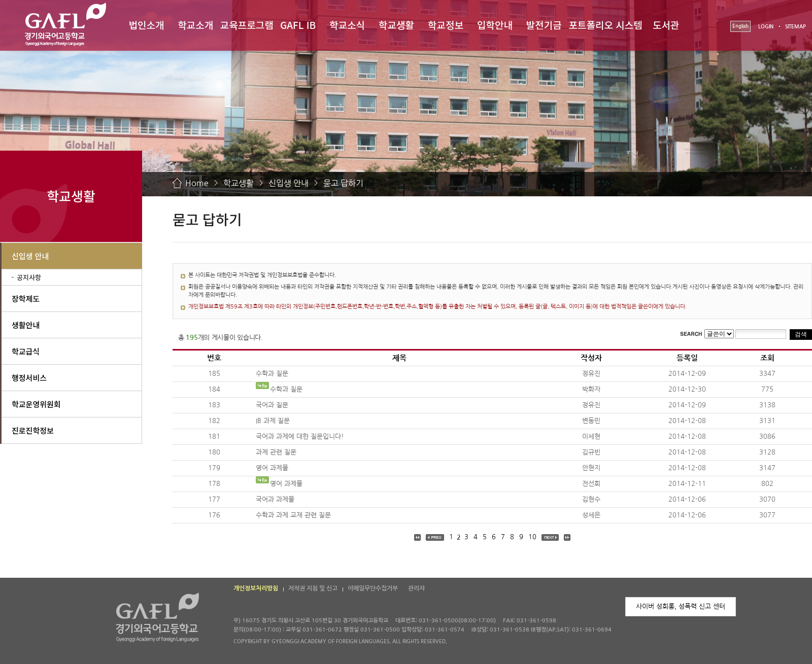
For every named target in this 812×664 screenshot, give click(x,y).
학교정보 (446, 25)
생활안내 (26, 325)
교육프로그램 (247, 25)
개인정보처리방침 (256, 588)
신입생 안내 (289, 183)
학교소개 (195, 25)
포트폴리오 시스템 (606, 25)
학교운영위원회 (36, 404)
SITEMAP (796, 27)
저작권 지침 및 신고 (313, 588)
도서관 (666, 25)
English (740, 26)
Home (197, 183)
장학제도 (26, 299)
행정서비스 (29, 378)
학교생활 (396, 25)
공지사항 (29, 277)
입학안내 (495, 25)
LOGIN (766, 27)
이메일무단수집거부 (373, 588)
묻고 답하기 (343, 183)
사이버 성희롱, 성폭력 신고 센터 (681, 606)
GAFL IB (298, 25)
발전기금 (544, 25)
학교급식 (26, 351)
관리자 (416, 588)
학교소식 (347, 25)
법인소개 (146, 25)
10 (532, 537)
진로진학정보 (33, 430)
